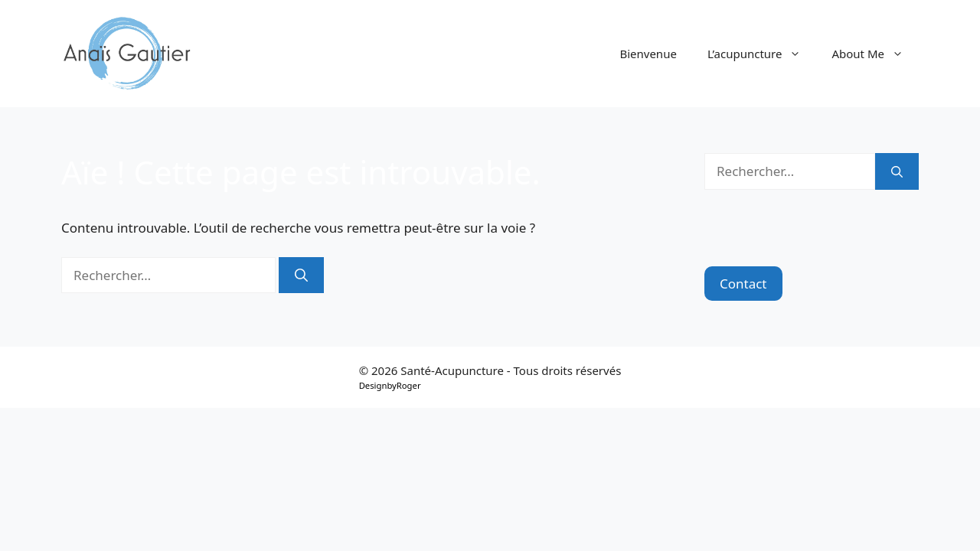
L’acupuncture (762, 54)
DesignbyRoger (390, 385)
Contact (743, 284)
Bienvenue (648, 54)
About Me (875, 54)
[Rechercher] (301, 275)
